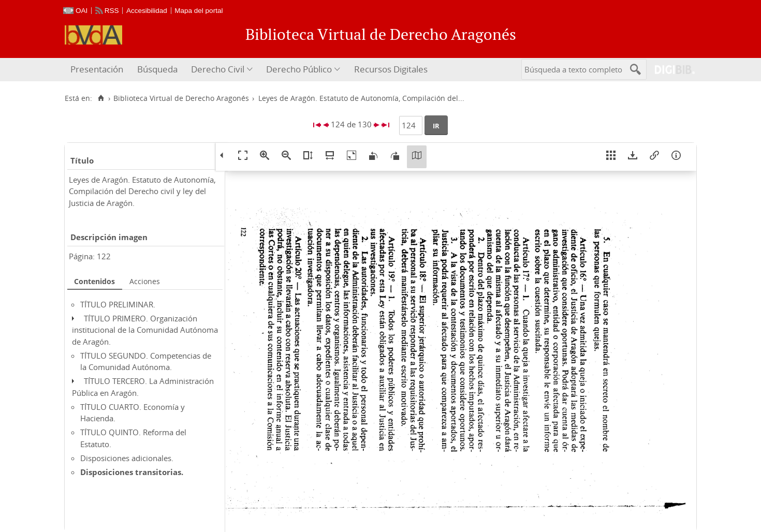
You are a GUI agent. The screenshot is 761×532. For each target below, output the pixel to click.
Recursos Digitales (391, 69)
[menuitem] (98, 70)
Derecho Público (299, 69)
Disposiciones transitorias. (132, 472)
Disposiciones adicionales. (127, 458)
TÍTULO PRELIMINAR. (118, 304)
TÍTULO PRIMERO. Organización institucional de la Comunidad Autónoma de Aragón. (145, 330)
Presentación (97, 69)
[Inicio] (101, 98)
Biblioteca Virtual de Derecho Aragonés (181, 98)
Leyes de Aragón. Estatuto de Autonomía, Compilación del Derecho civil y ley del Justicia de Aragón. (142, 191)
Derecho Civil (218, 69)
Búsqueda (157, 69)
